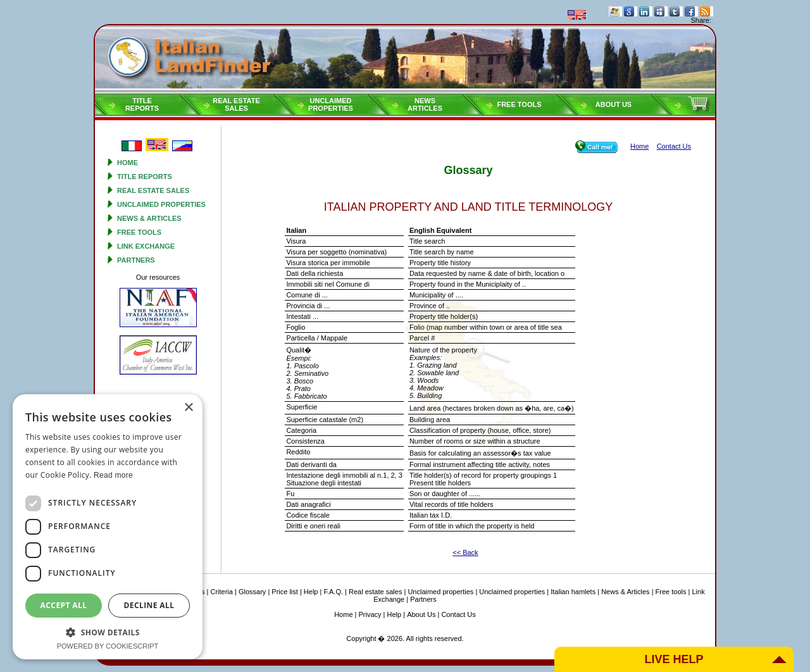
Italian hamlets (573, 592)
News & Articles (149, 218)
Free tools (519, 104)
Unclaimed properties (161, 204)
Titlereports (142, 104)
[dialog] (108, 527)
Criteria (221, 592)
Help (311, 592)
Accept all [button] (64, 605)
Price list (285, 592)
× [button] (188, 408)
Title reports (145, 177)
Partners (136, 260)
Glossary (252, 592)
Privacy (370, 614)
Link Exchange (146, 246)
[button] (108, 632)
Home (128, 163)
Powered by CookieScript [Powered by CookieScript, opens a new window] (108, 646)
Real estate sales (153, 190)
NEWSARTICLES (425, 104)
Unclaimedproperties (331, 104)
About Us (614, 104)
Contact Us (458, 614)
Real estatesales (236, 104)
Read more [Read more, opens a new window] (113, 475)
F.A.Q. (333, 592)
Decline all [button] (149, 605)
